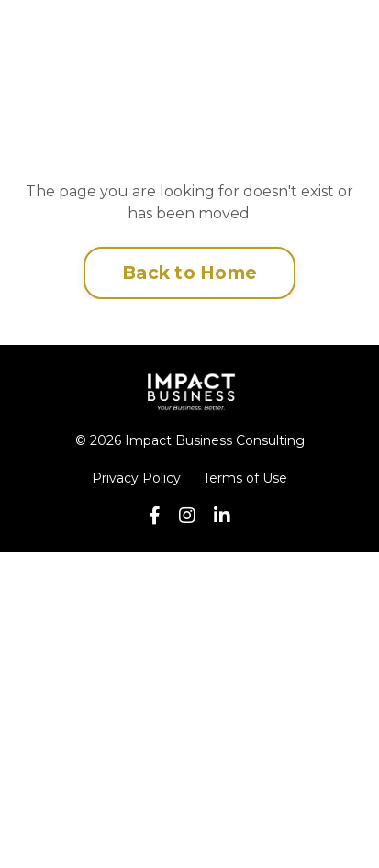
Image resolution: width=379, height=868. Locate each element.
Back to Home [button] (189, 273)
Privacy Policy (136, 478)
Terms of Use (245, 478)
